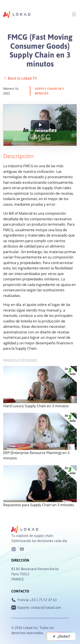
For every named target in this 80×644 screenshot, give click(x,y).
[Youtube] (22, 549)
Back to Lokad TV (20, 78)
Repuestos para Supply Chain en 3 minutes (39, 505)
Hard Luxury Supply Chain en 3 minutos (36, 406)
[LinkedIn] (14, 549)
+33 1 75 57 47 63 (43, 600)
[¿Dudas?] (61, 636)
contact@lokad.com (46, 608)
